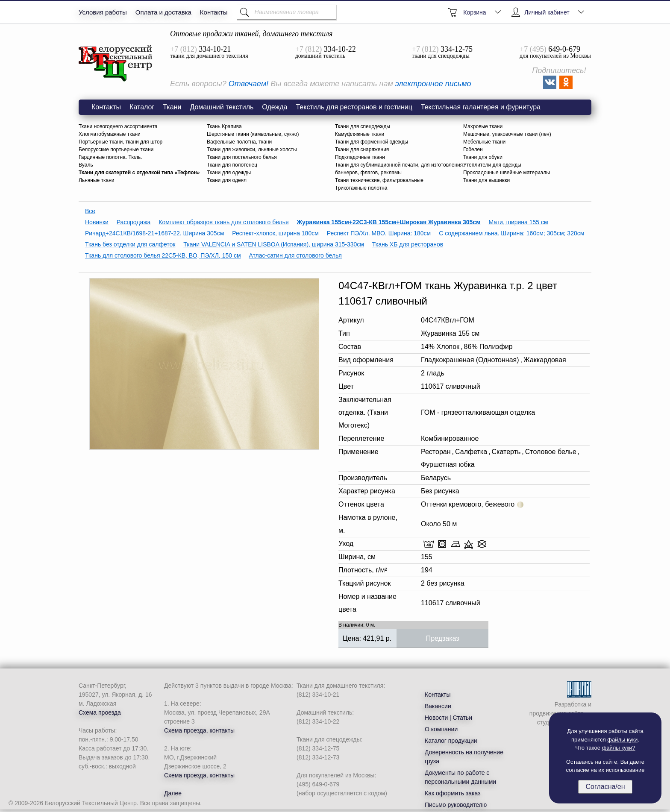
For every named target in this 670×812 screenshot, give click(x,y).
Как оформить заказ (453, 793)
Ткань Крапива (224, 126)
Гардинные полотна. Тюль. (110, 157)
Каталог (142, 107)
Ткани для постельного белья (242, 157)
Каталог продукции (451, 741)
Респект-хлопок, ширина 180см (275, 233)
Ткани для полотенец (232, 165)
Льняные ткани (97, 180)
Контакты (214, 12)
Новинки (97, 222)
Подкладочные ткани (360, 157)
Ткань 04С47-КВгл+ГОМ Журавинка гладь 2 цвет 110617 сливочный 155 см (116, 64)
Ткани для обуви (483, 157)
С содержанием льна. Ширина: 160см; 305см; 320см (511, 233)
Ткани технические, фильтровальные (379, 180)
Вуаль (86, 165)
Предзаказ (443, 638)
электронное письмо (433, 84)
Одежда (275, 107)
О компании (441, 729)
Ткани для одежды (229, 173)
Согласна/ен (605, 787)
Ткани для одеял (227, 180)
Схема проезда (100, 712)
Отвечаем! (248, 84)
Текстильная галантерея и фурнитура (481, 107)
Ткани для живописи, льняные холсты (252, 150)
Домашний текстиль (222, 107)
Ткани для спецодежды (363, 126)
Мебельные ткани (484, 142)
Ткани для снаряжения (362, 150)
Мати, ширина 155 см (518, 222)
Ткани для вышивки (486, 180)
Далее (173, 793)
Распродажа (134, 222)
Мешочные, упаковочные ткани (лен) (507, 134)
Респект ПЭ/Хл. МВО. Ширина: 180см (379, 233)
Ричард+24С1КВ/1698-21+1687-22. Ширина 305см (154, 233)
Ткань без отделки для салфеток (130, 244)
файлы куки (622, 740)
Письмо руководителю (456, 805)
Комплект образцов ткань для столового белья (223, 222)
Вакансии (438, 706)
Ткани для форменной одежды (372, 142)
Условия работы (103, 12)
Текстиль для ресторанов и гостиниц (354, 107)
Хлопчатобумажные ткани (110, 134)
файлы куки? (619, 748)
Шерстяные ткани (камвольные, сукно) (253, 134)
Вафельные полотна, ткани (239, 142)
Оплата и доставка (163, 12)
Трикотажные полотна (361, 188)
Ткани (172, 107)
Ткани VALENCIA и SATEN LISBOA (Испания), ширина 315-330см (274, 244)
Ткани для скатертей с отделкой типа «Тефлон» (139, 173)
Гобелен (473, 150)
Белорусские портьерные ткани (116, 150)
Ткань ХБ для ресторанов (408, 244)
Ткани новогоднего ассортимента (118, 126)
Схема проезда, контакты (199, 730)
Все (90, 211)
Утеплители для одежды (492, 165)
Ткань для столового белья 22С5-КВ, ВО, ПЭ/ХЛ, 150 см (163, 255)
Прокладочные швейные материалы (507, 173)
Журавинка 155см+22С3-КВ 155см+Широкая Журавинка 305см (388, 222)
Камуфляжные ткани (360, 134)
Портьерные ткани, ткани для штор (120, 142)
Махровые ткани (483, 126)
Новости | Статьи (448, 718)
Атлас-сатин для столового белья (295, 255)
